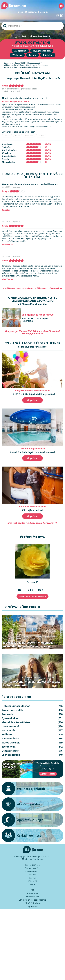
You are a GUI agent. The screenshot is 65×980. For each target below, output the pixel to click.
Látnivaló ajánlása (32, 871)
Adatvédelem (32, 893)
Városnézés (9, 730)
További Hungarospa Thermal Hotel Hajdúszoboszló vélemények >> (32, 288)
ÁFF (33, 890)
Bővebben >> (7, 210)
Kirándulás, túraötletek (12, 638)
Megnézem (32, 400)
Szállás (32, 878)
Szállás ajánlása (32, 865)
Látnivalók (33, 881)
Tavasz (32, 55)
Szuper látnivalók (49, 637)
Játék (20, 12)
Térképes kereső (41, 37)
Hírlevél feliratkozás (32, 903)
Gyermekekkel (10, 718)
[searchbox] (32, 26)
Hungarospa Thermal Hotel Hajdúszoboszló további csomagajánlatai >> (32, 332)
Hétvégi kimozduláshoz (31, 637)
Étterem (33, 875)
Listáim (44, 12)
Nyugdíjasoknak (42, 51)
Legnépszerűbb (29, 638)
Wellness (17, 55)
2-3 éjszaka (20, 51)
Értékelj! (23, 37)
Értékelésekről (32, 897)
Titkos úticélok (11, 743)
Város (33, 884)
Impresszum (33, 906)
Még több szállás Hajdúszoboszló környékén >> (32, 523)
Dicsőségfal (31, 12)
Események (9, 747)
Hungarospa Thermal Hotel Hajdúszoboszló (31, 78)
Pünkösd (48, 55)
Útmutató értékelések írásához (32, 900)
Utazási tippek (10, 751)
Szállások (7, 714)
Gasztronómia (10, 738)
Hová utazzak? (10, 726)
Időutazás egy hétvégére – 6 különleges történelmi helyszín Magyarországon (29, 644)
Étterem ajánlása (33, 868)
